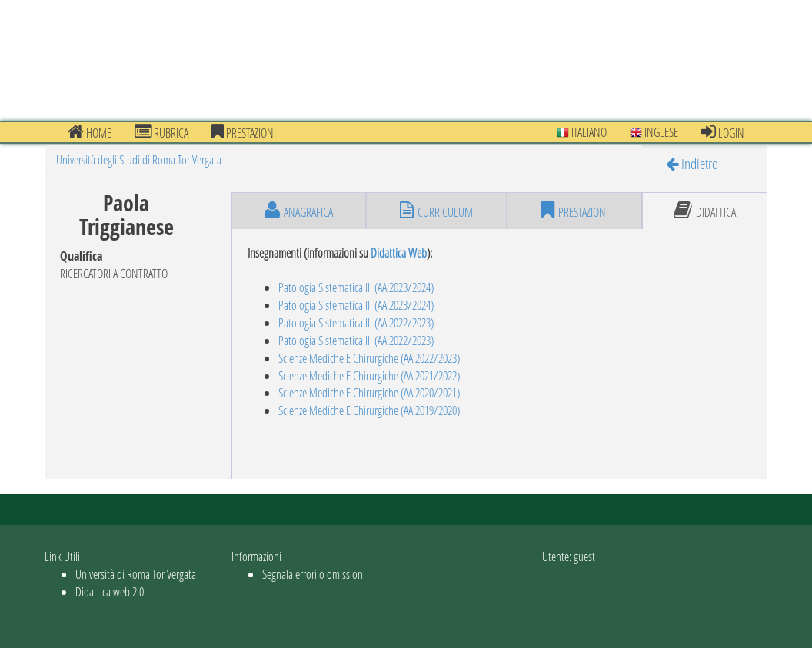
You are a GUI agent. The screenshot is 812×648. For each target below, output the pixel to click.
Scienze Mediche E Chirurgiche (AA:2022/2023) (369, 358)
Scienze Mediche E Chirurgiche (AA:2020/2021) (369, 392)
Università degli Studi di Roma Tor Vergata (139, 160)
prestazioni (244, 132)
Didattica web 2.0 (110, 592)
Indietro (692, 163)
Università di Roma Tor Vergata (136, 574)
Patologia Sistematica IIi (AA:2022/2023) (356, 322)
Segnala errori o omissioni (314, 574)
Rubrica (161, 132)
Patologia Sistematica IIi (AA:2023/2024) (356, 287)
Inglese (654, 132)
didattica (705, 211)
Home (90, 132)
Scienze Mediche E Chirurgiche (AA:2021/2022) (369, 376)
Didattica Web (399, 253)
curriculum (436, 211)
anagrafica (299, 211)
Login (723, 132)
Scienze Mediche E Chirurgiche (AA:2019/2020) (369, 410)
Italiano (582, 132)
